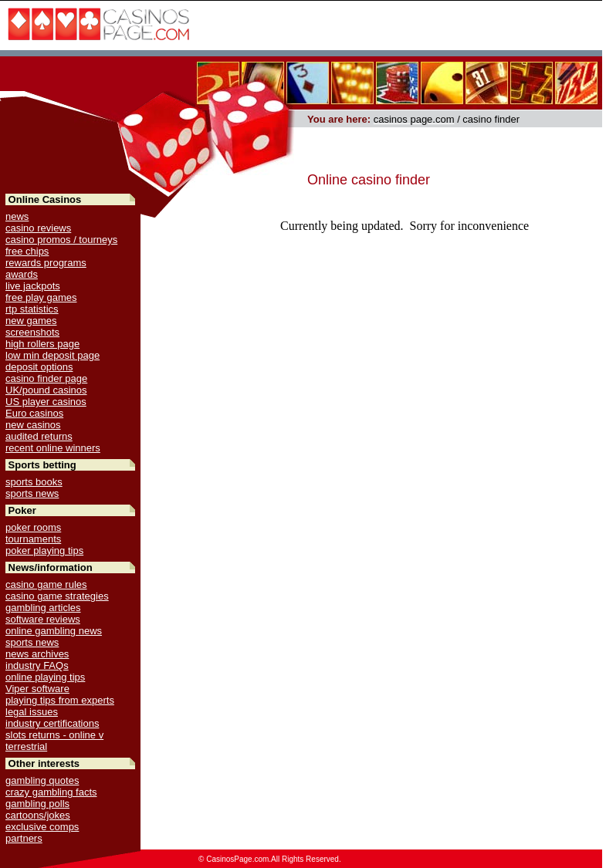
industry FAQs (37, 665)
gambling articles (43, 608)
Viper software (37, 689)
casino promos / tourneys (61, 240)
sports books (34, 482)
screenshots (32, 332)
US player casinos (46, 402)
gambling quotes (42, 780)
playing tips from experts (60, 700)
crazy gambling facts (51, 792)
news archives (37, 654)
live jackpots (33, 286)
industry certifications (52, 723)
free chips (27, 251)
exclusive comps (42, 827)
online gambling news (54, 631)
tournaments (33, 539)
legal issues (32, 712)
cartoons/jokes (38, 815)
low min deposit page (52, 355)
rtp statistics (32, 309)
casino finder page (46, 378)
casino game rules (46, 584)
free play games (41, 297)
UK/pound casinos (46, 390)
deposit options (39, 367)
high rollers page (42, 344)
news (17, 216)
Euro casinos (34, 413)
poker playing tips (44, 551)
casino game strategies (57, 596)
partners (24, 838)
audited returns (39, 436)
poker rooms (33, 527)
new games (31, 321)
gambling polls (37, 804)
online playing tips (45, 677)
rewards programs (46, 263)
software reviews (43, 619)
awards (22, 274)
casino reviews (38, 228)
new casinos (33, 425)
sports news (32, 493)
